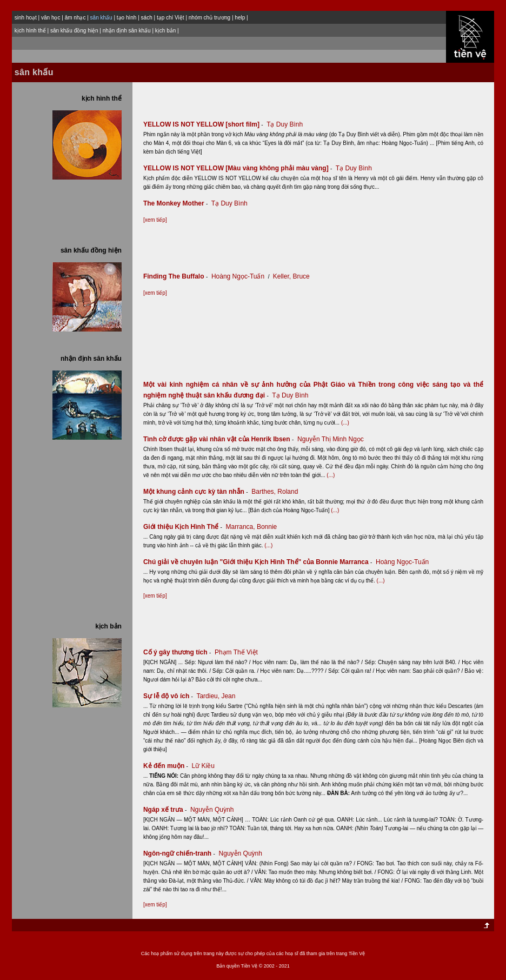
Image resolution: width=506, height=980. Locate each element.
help (240, 18)
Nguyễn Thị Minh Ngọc (331, 439)
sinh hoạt (26, 18)
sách (147, 18)
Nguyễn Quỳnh (212, 810)
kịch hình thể (30, 31)
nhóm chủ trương (209, 18)
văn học (51, 18)
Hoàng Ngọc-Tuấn (238, 276)
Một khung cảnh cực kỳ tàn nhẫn (197, 492)
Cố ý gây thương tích (178, 652)
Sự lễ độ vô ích (169, 696)
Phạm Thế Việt (236, 652)
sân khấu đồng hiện (74, 31)
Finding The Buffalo (177, 276)
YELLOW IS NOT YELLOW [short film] (204, 124)
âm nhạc (75, 18)
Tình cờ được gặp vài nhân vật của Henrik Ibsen (219, 439)
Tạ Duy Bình (285, 124)
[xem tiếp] (155, 220)
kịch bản (165, 31)
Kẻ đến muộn (167, 766)
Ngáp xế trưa (166, 810)
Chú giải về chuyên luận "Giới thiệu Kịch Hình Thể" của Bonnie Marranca (259, 562)
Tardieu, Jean (216, 696)
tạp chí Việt (171, 18)
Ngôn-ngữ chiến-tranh (180, 853)
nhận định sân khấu (127, 31)
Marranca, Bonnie (252, 527)
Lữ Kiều (203, 766)
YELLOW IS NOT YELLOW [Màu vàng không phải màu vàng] (239, 168)
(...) (345, 423)
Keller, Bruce (291, 276)
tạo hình (127, 18)
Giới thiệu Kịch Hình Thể (184, 527)
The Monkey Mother (177, 203)
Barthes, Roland (275, 492)
